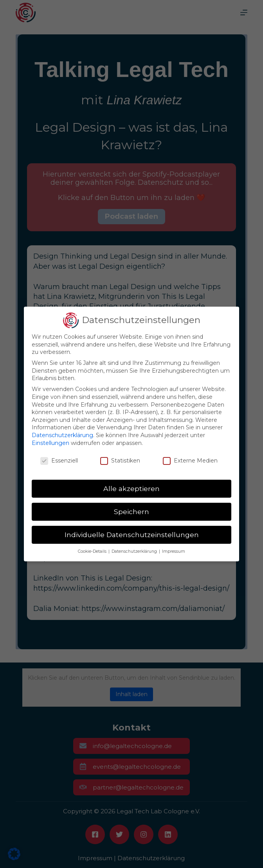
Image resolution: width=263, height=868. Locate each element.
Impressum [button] (174, 551)
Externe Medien (190, 461)
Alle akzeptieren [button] (131, 488)
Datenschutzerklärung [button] (135, 551)
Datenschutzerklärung (62, 435)
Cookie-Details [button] (93, 551)
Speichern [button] (131, 512)
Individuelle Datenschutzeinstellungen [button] (132, 535)
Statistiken (120, 461)
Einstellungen (50, 443)
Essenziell (59, 461)
